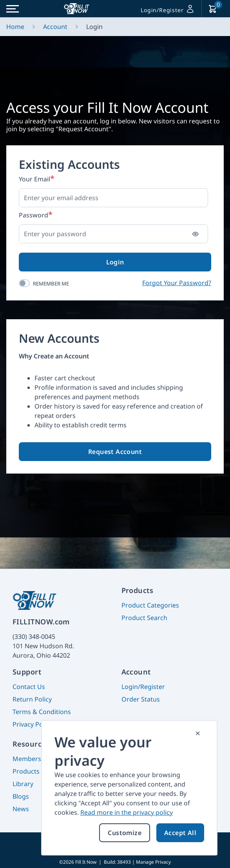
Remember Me (51, 284)
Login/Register (143, 687)
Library (23, 784)
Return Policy (32, 699)
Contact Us (29, 687)
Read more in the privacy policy (127, 812)
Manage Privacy (153, 862)
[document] (129, 788)
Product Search (144, 618)
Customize (125, 833)
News (21, 809)
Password (34, 215)
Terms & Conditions (42, 712)
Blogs (21, 796)
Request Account (115, 452)
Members (27, 759)
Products (26, 771)
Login (115, 262)
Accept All (180, 833)
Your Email (34, 179)
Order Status (141, 699)
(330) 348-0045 (34, 637)
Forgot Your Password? (177, 283)
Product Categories (150, 605)
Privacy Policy (33, 724)
